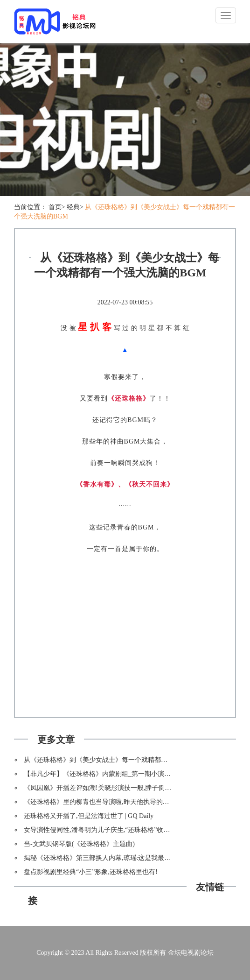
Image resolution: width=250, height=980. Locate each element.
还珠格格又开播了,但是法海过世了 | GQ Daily (89, 816)
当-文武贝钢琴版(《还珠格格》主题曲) (79, 844)
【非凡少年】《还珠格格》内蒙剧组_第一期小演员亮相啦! (108, 774)
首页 (55, 207)
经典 (73, 207)
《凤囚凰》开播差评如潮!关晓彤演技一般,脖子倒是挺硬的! (108, 788)
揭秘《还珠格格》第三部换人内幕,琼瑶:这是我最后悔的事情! (111, 858)
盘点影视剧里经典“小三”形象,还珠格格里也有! (91, 872)
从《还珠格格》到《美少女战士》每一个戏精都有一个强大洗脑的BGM (126, 760)
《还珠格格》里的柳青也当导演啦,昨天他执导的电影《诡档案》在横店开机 (132, 802)
